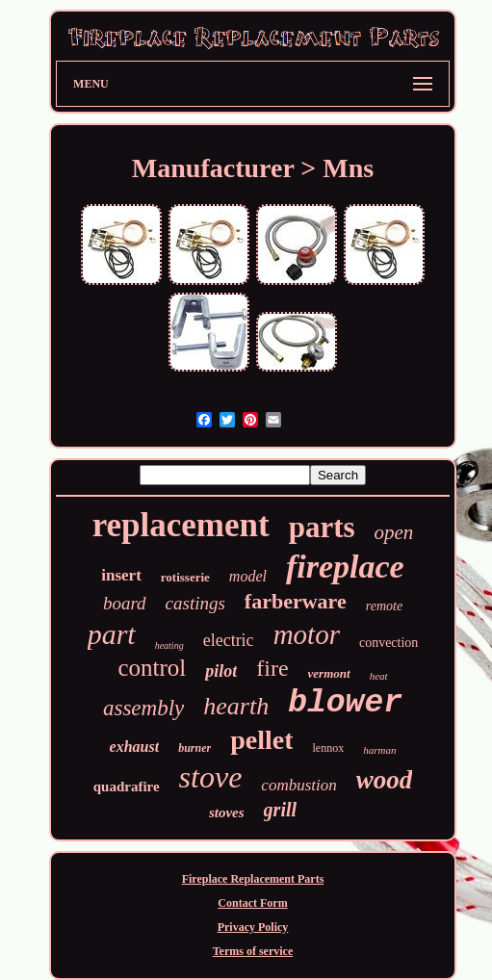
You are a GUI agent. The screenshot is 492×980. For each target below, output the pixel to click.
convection (388, 643)
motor (307, 634)
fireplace (345, 567)
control (152, 668)
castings (195, 603)
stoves (227, 812)
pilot (221, 671)
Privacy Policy (253, 927)
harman (379, 750)
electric (229, 640)
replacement (181, 525)
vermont (329, 673)
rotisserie (185, 577)
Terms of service (253, 951)
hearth (236, 706)
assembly (143, 708)
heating (169, 645)
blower (345, 703)
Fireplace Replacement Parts (253, 879)
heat (379, 676)
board (125, 603)
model (248, 576)
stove (211, 777)
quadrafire (127, 787)
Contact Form (252, 903)
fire (272, 668)
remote (384, 606)
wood (385, 780)
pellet (261, 740)
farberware (296, 601)
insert (121, 575)
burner (194, 748)
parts (322, 527)
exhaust (135, 747)
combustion (298, 785)
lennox (328, 748)
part (112, 634)
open (394, 532)
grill (280, 810)
